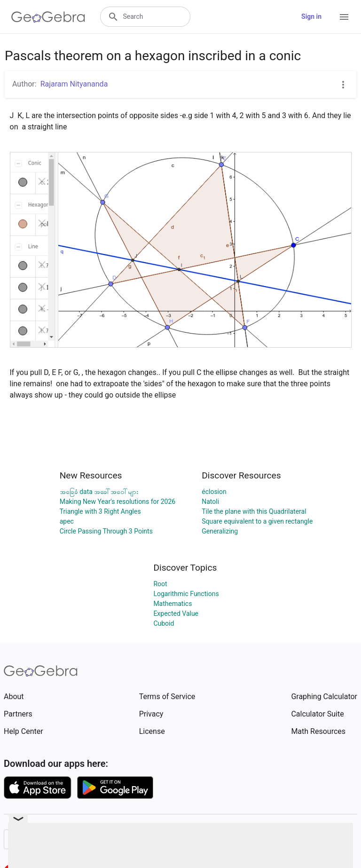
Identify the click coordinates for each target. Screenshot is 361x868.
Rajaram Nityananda (74, 84)
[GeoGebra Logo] (48, 17)
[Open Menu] (344, 17)
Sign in (311, 16)
